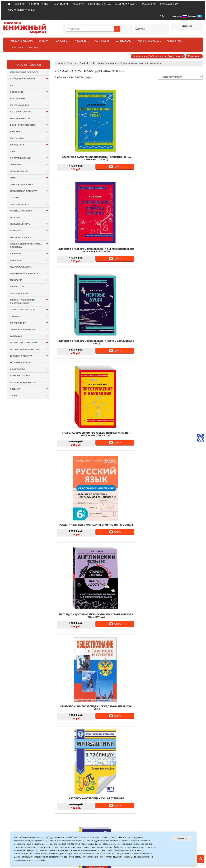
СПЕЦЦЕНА (29, 316)
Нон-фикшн (29, 253)
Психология (29, 280)
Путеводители (17, 287)
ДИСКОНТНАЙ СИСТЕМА (99, 4)
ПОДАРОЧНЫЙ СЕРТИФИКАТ (21, 10)
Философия (29, 336)
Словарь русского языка (29, 309)
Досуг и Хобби (29, 138)
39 (140, 814)
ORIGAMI (29, 395)
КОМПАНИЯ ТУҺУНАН (39, 4)
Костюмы (15, 198)
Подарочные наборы (21, 267)
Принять (182, 838)
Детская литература (29, 118)
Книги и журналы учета (29, 184)
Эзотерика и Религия (29, 362)
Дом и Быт (29, 131)
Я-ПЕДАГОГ (29, 389)
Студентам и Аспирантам (29, 329)
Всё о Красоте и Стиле (29, 111)
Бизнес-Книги (29, 92)
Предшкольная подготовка (29, 273)
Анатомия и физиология (29, 78)
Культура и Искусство (29, 210)
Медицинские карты (29, 224)
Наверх (201, 860)
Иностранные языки (29, 158)
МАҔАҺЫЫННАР (61, 4)
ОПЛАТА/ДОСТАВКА (169, 4)
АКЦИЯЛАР (78, 4)
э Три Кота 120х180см (20, 376)
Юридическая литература (29, 382)
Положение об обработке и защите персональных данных (114, 857)
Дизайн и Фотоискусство (29, 125)
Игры (29, 151)
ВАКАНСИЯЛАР (148, 4)
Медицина (29, 217)
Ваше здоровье (29, 98)
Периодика (29, 260)
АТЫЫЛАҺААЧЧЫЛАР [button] (126, 4)
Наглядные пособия (29, 237)
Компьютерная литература (29, 191)
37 (126, 814)
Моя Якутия (29, 230)
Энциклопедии (29, 369)
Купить (90, 149)
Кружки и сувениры (29, 204)
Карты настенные (29, 171)
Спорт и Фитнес (29, 323)
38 (133, 814)
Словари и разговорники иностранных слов (29, 301)
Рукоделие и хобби (29, 293)
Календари (29, 164)
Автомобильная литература (29, 72)
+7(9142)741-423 (174, 56)
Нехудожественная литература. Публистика (29, 245)
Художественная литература (29, 349)
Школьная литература (29, 356)
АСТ (29, 85)
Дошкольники (29, 144)
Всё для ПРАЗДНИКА (29, 105)
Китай (29, 177)
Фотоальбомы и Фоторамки (29, 342)
